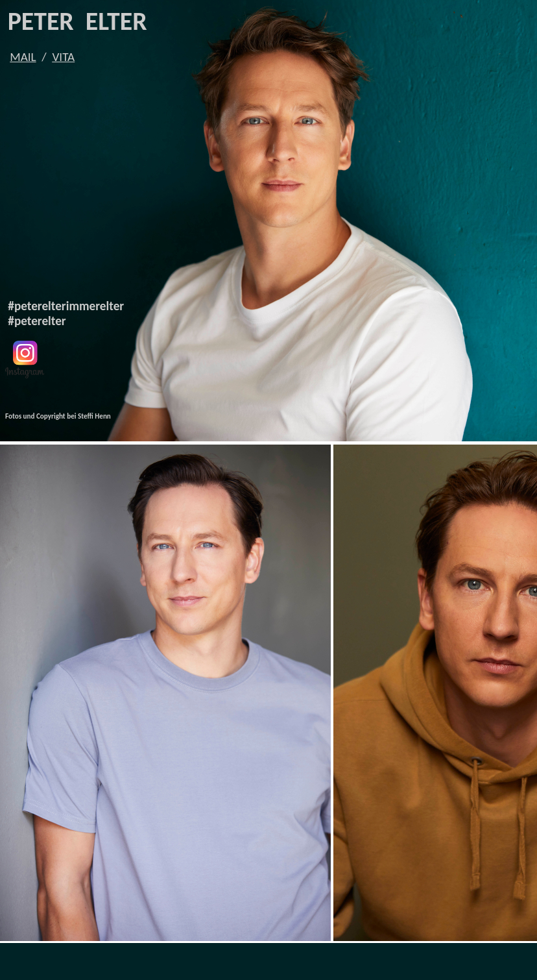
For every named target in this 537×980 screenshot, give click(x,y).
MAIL (23, 57)
